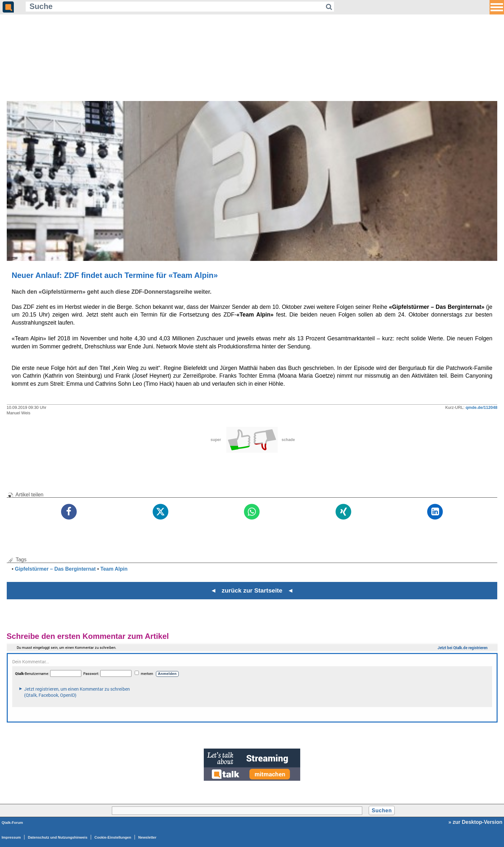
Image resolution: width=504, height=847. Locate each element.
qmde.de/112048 (482, 407)
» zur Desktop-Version (475, 822)
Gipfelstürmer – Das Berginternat (55, 569)
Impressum (11, 837)
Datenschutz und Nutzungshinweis (58, 837)
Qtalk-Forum (12, 823)
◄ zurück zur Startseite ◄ (252, 590)
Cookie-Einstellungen (113, 837)
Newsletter (147, 837)
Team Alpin (114, 569)
